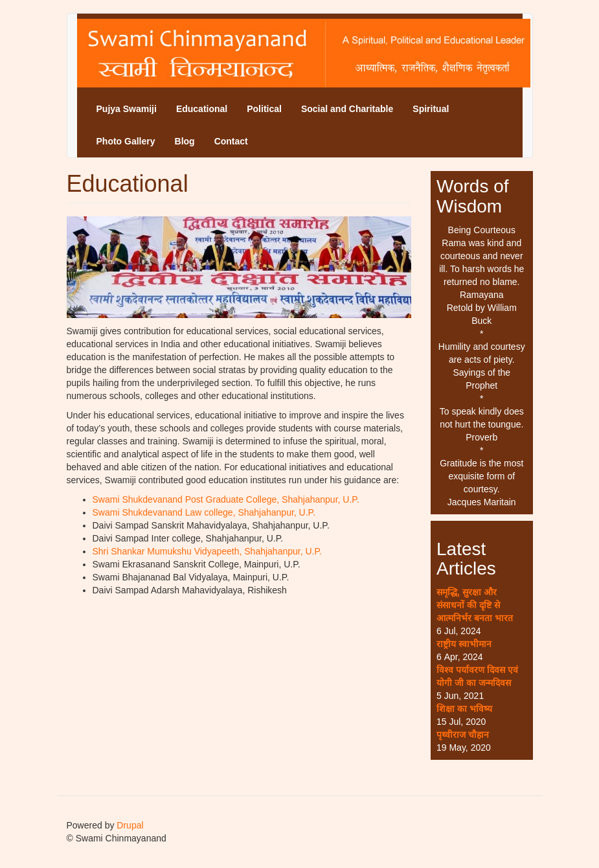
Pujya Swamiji (127, 109)
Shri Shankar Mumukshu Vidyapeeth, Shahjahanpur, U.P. (207, 551)
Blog (185, 141)
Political (264, 109)
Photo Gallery (126, 141)
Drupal (130, 825)
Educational (202, 109)
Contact (231, 141)
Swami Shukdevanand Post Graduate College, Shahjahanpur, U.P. (226, 499)
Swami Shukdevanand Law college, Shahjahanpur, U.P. (204, 512)
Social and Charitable (347, 109)
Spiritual (431, 109)
